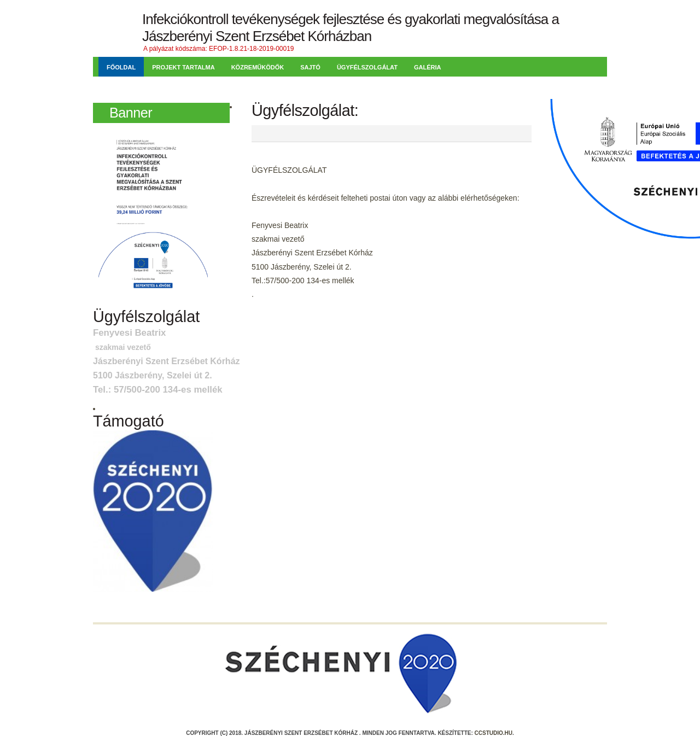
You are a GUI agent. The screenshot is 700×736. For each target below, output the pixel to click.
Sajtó (310, 67)
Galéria (428, 67)
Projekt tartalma (183, 67)
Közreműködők (258, 67)
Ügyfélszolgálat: (305, 110)
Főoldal (121, 67)
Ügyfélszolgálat (367, 67)
